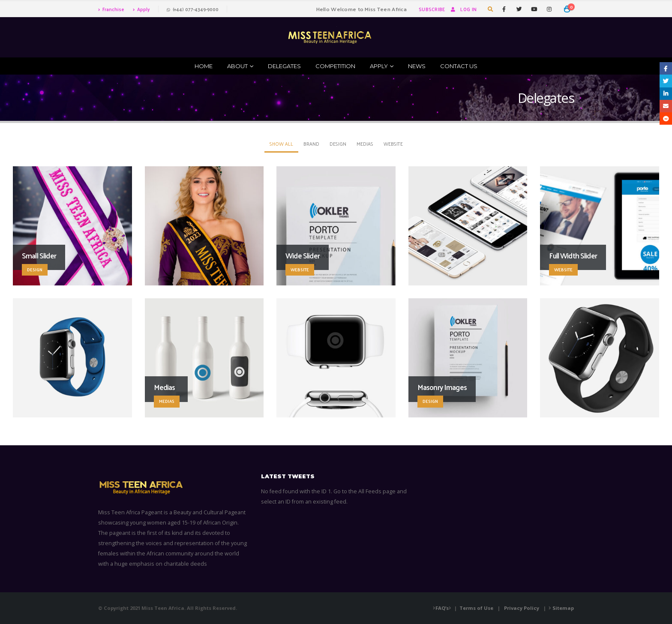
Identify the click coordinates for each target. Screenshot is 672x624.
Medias (365, 144)
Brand (311, 144)
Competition (335, 66)
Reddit (666, 118)
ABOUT (237, 66)
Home (204, 66)
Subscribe (432, 9)
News (417, 66)
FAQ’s (442, 608)
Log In (463, 9)
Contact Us (459, 66)
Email (666, 106)
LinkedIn (666, 94)
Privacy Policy (522, 608)
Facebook (666, 68)
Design (338, 144)
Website (393, 144)
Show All (281, 144)
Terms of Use (476, 608)
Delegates (284, 66)
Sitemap (563, 608)
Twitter (666, 81)
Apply (141, 9)
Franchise (111, 9)
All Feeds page (377, 491)
